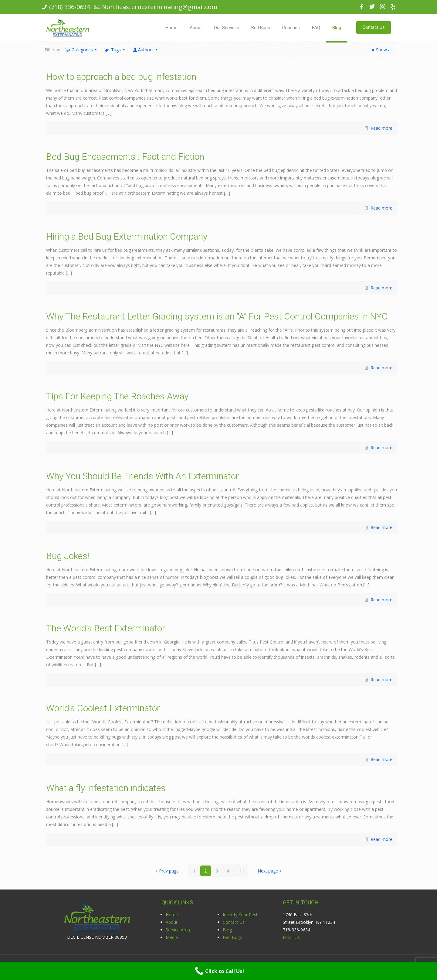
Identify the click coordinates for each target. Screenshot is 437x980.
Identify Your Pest (240, 915)
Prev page (166, 871)
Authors (146, 50)
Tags (115, 50)
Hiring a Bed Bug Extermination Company (127, 236)
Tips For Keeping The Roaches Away (117, 396)
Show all (381, 50)
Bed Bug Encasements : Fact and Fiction (125, 157)
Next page (271, 871)
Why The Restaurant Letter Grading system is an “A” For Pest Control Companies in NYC (217, 316)
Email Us (291, 937)
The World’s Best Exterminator (106, 628)
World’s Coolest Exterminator (103, 708)
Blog (227, 930)
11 (242, 871)
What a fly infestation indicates (106, 788)
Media (172, 937)
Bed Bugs (232, 937)
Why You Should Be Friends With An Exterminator (142, 476)
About (172, 922)
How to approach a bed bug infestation (121, 77)
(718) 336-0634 (69, 7)
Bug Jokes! (68, 556)
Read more (381, 128)
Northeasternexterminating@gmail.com (160, 7)
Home (172, 915)
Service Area (178, 930)
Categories (82, 50)
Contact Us (234, 922)
